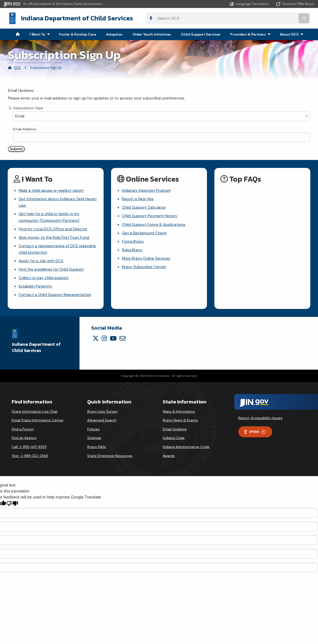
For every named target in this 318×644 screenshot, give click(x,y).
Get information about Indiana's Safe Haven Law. (58, 202)
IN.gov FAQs (97, 450)
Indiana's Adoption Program (147, 190)
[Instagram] (104, 341)
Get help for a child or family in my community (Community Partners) (49, 217)
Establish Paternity (36, 289)
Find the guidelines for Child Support (51, 271)
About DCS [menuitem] (293, 33)
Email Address (25, 128)
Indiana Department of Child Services (72, 18)
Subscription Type (28, 107)
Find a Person (23, 432)
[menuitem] (18, 33)
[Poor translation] (12, 507)
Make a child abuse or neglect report (52, 190)
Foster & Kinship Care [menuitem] (78, 33)
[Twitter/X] (96, 341)
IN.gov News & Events (180, 423)
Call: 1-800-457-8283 (29, 450)
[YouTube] (113, 341)
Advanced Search (102, 423)
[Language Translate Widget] (250, 4)
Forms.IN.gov (133, 242)
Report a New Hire (138, 199)
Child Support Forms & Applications (154, 225)
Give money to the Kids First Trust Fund (54, 238)
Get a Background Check (145, 234)
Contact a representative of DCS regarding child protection (58, 250)
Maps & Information (179, 414)
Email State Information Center (38, 423)
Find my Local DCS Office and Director (53, 230)
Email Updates (175, 432)
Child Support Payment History (150, 216)
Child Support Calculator (144, 207)
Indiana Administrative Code (186, 450)
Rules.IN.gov (132, 251)
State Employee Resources (110, 459)
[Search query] (276, 18)
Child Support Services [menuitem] (201, 33)
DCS (17, 67)
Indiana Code (174, 441)
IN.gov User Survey (102, 414)
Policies (93, 432)
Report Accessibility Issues (260, 421)
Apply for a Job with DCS (41, 263)
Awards (169, 459)
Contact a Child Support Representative (55, 298)
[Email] (122, 341)
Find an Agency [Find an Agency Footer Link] (24, 441)
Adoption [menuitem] (114, 33)
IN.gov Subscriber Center (144, 269)
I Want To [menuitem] (41, 33)
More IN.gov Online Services (147, 260)
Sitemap (94, 441)
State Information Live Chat (35, 414)
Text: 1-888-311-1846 (30, 459)
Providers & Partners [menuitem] (252, 33)
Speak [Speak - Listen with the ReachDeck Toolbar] (254, 435)
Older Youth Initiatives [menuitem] (152, 33)
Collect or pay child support (44, 280)
